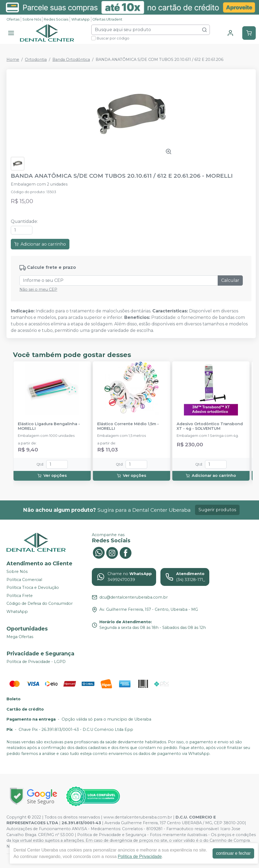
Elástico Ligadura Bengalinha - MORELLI (49, 426)
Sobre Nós (32, 19)
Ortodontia (36, 60)
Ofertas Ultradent (107, 19)
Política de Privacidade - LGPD (36, 662)
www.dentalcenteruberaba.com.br (138, 817)
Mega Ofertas (20, 637)
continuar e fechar (233, 853)
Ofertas (13, 19)
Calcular (230, 280)
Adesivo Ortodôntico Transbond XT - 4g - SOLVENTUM (210, 426)
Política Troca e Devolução (33, 588)
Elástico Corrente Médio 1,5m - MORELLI (128, 426)
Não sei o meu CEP (38, 289)
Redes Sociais (56, 19)
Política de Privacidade (140, 857)
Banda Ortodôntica (71, 60)
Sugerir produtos (217, 510)
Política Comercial (24, 580)
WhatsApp (80, 19)
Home (13, 60)
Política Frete (20, 596)
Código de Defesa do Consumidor (40, 604)
